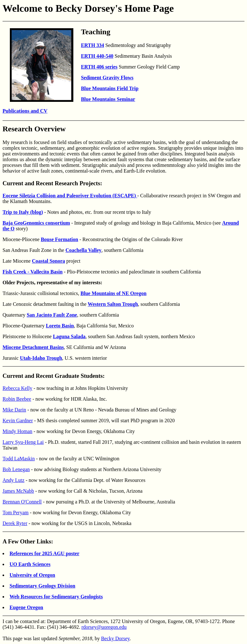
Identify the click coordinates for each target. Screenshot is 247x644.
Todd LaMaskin (19, 459)
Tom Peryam (16, 513)
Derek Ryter (15, 523)
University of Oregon (32, 575)
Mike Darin (14, 410)
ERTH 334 (93, 45)
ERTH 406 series (99, 67)
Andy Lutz (13, 480)
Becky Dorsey (115, 638)
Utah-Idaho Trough (41, 358)
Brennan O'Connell (22, 502)
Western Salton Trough (113, 304)
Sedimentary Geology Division (42, 586)
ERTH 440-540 (97, 56)
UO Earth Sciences (30, 564)
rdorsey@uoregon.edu (104, 627)
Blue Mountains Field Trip (110, 88)
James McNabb (18, 491)
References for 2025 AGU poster (44, 553)
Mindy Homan (17, 431)
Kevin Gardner (18, 421)
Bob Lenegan (16, 469)
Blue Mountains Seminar (108, 99)
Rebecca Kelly (17, 388)
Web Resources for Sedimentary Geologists (56, 597)
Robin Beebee (17, 399)
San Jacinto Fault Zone (52, 315)
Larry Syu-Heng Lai (23, 442)
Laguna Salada (69, 336)
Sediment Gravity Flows (107, 78)
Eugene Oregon (26, 607)
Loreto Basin (60, 326)
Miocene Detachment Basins (33, 347)
